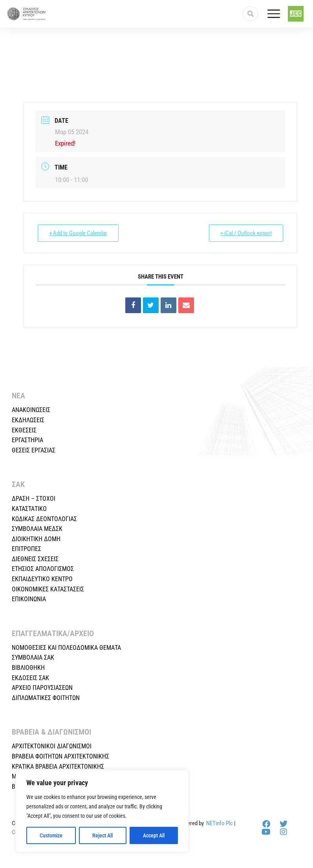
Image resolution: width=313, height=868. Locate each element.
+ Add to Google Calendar (78, 233)
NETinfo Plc (220, 823)
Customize (51, 835)
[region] (102, 811)
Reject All (103, 835)
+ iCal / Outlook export (246, 233)
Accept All (154, 835)
